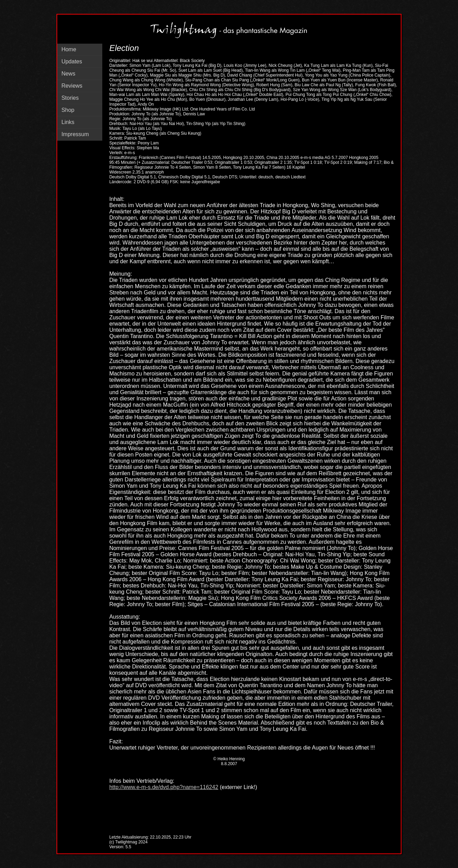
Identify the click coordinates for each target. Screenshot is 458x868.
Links (68, 122)
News (68, 74)
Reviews (72, 86)
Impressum (75, 134)
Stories (70, 98)
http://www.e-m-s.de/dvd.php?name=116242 (164, 787)
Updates (72, 61)
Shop (68, 110)
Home (69, 49)
